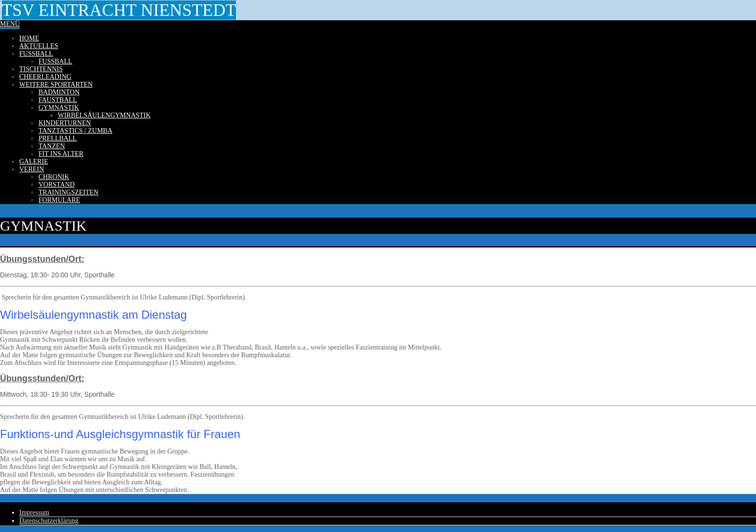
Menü (10, 24)
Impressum (34, 513)
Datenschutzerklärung (49, 521)
